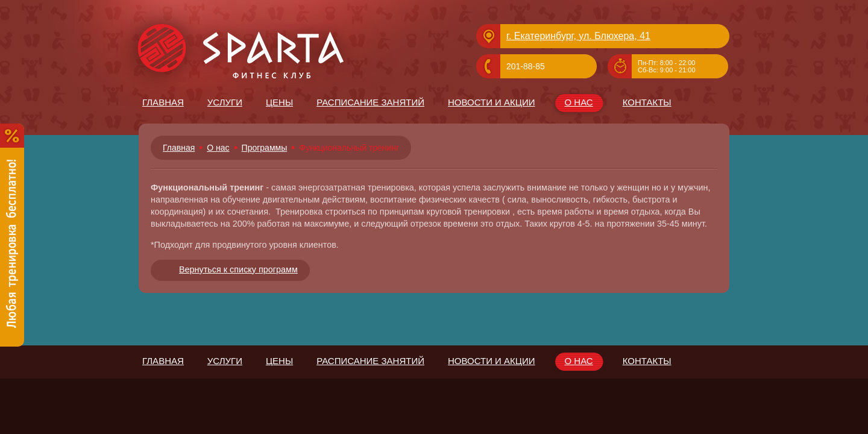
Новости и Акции (491, 102)
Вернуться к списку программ (238, 269)
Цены (279, 102)
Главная (163, 102)
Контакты (647, 102)
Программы (265, 148)
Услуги (225, 102)
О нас (578, 104)
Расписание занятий (370, 102)
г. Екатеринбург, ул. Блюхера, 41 (578, 36)
